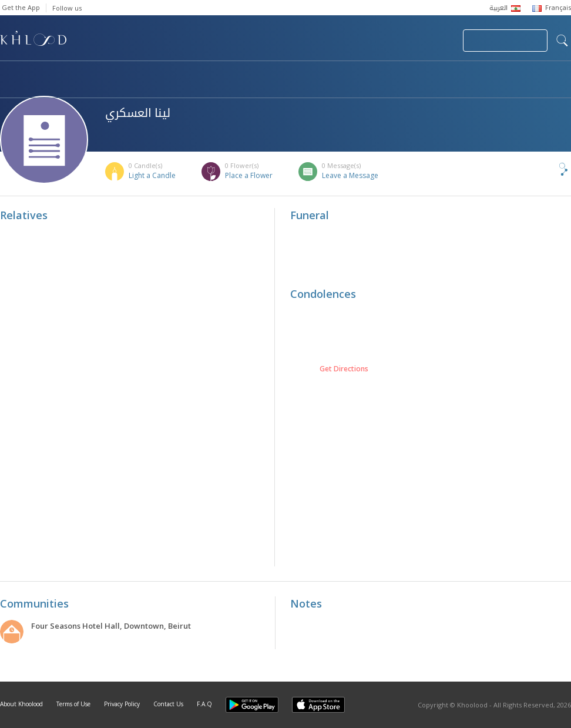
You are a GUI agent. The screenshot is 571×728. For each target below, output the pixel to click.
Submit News (375, 41)
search (562, 41)
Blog (486, 74)
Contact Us (168, 704)
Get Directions (344, 369)
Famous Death (410, 74)
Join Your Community (505, 41)
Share (544, 169)
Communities (239, 74)
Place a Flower (249, 175)
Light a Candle (152, 175)
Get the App (21, 7)
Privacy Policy (122, 704)
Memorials (323, 74)
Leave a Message (350, 175)
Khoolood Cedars (51, 86)
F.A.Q (204, 704)
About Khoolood (21, 704)
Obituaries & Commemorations (118, 74)
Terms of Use (73, 704)
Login (434, 41)
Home (11, 74)
